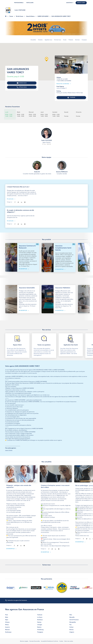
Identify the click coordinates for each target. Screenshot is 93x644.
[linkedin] (22, 202)
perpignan (47, 632)
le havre (47, 617)
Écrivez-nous (58, 40)
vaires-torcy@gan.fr (62, 88)
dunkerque (14, 632)
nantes (47, 622)
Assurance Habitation (63, 288)
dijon (14, 620)
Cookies (61, 641)
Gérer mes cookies (69, 641)
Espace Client (81, 3)
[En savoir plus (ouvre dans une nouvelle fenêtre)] (47, 28)
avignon (79, 632)
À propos (84, 40)
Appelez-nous (48, 40)
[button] (10, 28)
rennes (79, 630)
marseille (79, 617)
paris (14, 615)
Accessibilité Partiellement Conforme (50, 641)
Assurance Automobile (27, 288)
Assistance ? (70, 3)
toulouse (47, 615)
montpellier (79, 622)
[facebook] (15, 202)
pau (79, 625)
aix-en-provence (79, 620)
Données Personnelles (35, 641)
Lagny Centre (9, 450)
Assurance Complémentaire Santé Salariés (63, 248)
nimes (14, 625)
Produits (71, 40)
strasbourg (47, 630)
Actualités (33, 40)
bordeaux (47, 620)
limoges (47, 625)
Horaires (40, 40)
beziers (47, 627)
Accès (65, 40)
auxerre (14, 627)
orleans (14, 622)
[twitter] (18, 202)
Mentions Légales (24, 641)
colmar (79, 627)
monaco (14, 630)
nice (79, 615)
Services (77, 40)
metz (14, 617)
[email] (25, 202)
